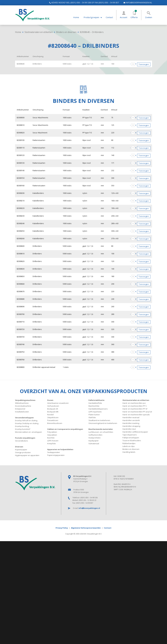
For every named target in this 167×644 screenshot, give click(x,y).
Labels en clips (129, 445)
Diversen (19, 446)
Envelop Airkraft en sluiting (26, 420)
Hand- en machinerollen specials (136, 414)
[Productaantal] (133, 64)
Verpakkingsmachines (25, 399)
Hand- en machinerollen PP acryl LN (137, 411)
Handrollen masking (131, 422)
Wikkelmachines (22, 402)
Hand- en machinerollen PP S (135, 405)
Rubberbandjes (129, 443)
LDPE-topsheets (95, 411)
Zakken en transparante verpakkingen (65, 428)
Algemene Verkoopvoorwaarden (86, 527)
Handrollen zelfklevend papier (135, 431)
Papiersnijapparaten (56, 454)
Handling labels (129, 451)
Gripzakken (52, 434)
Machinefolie (94, 405)
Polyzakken (52, 431)
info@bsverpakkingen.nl (136, 3)
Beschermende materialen (101, 428)
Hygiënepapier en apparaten (27, 454)
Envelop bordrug (22, 425)
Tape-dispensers (130, 434)
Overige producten (23, 452)
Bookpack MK (53, 411)
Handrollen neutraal (131, 417)
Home (76, 17)
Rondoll (50, 414)
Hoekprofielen (95, 437)
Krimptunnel (20, 408)
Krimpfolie (52, 443)
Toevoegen (144, 64)
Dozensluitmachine (23, 405)
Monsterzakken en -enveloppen (28, 431)
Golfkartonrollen (95, 434)
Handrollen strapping (131, 425)
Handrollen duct (129, 428)
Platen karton (94, 414)
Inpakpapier (94, 440)
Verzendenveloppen (24, 417)
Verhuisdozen (53, 405)
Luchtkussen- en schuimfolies (101, 431)
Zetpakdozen (53, 417)
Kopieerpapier (21, 449)
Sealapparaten (54, 451)
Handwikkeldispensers (98, 408)
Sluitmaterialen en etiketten (39, 32)
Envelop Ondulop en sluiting (27, 423)
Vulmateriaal (94, 443)
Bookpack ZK (53, 408)
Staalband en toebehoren (99, 420)
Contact (109, 17)
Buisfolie (51, 437)
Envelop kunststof (23, 428)
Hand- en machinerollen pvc (134, 402)
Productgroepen (91, 17)
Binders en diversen (66, 32)
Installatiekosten (22, 411)
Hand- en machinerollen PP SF (135, 408)
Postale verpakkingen (25, 437)
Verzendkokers (22, 440)
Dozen (50, 399)
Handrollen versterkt (131, 420)
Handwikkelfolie (95, 402)
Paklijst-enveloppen (131, 437)
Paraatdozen (53, 420)
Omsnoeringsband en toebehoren (103, 422)
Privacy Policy (62, 527)
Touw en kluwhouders (132, 440)
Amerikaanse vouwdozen (58, 402)
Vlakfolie (92, 417)
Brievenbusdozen (55, 422)
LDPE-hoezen (53, 440)
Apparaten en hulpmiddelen (60, 449)
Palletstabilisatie (96, 399)
